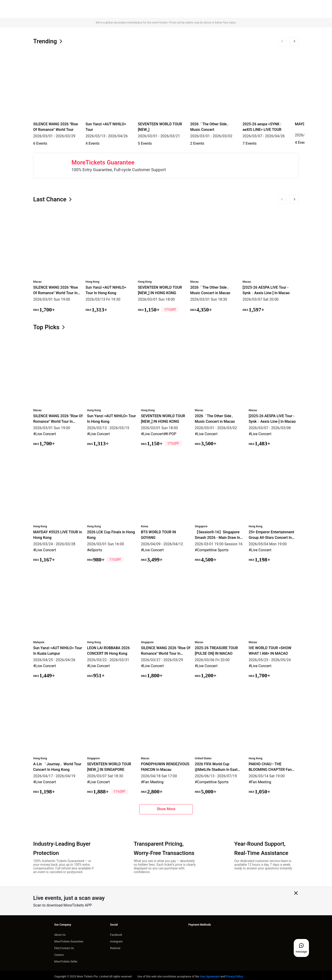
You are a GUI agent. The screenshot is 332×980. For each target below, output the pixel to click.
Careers (59, 953)
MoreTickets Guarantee (69, 939)
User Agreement (210, 974)
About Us (60, 933)
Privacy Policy (234, 974)
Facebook (116, 933)
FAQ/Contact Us (64, 946)
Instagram (116, 939)
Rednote (115, 946)
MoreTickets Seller (66, 959)
